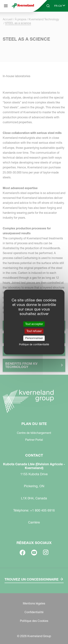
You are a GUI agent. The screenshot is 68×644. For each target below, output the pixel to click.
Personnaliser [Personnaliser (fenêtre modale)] (34, 338)
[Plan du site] (6, 6)
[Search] (48, 6)
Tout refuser (34, 331)
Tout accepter (34, 324)
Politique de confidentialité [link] (34, 344)
